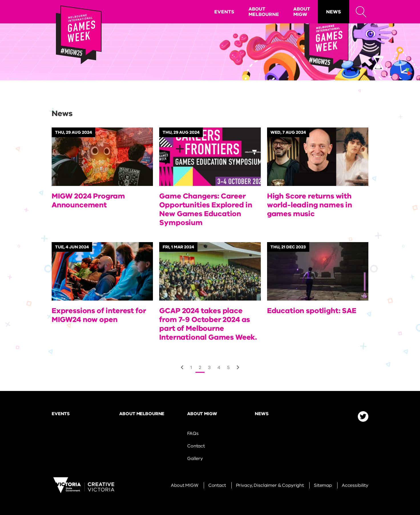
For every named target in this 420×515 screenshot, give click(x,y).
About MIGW (302, 12)
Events (224, 12)
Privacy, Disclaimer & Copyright (270, 485)
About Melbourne (264, 12)
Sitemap (323, 485)
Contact (196, 446)
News (334, 12)
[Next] (182, 368)
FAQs (193, 433)
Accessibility (355, 485)
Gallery (195, 459)
